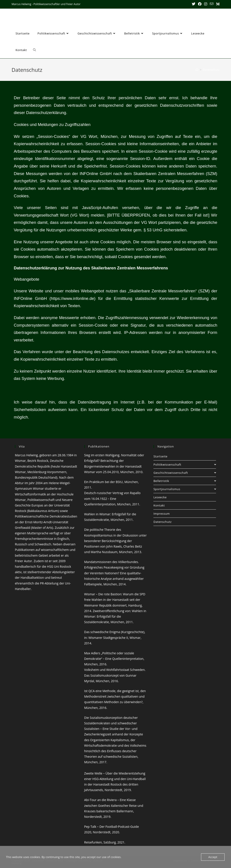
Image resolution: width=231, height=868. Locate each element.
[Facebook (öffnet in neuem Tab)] (200, 4)
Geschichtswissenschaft (185, 473)
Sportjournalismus (185, 489)
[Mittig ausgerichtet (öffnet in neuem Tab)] (217, 4)
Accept (213, 857)
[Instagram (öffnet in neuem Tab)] (206, 4)
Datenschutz (211, 70)
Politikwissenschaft (185, 464)
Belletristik (185, 481)
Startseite (160, 456)
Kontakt (159, 505)
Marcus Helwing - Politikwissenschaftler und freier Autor (80, 17)
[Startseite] (197, 70)
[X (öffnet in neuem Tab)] (194, 4)
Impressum (162, 514)
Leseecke (160, 497)
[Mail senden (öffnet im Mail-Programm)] (212, 4)
